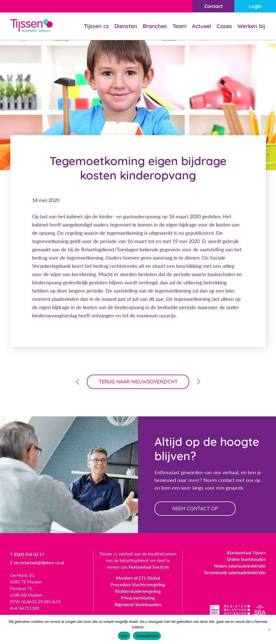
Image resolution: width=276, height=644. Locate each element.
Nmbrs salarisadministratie (240, 566)
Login (255, 6)
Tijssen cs (96, 26)
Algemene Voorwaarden (138, 604)
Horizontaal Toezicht (149, 567)
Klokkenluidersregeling (138, 591)
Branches (155, 26)
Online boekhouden (246, 559)
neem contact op (195, 508)
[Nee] (269, 629)
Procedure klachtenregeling (138, 584)
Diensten (126, 26)
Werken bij (251, 26)
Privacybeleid (147, 636)
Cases (224, 26)
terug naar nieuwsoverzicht (138, 382)
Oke (124, 636)
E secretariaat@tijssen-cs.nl (37, 562)
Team (179, 26)
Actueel (202, 26)
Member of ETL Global (138, 578)
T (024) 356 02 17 (27, 554)
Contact (213, 6)
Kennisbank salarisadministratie (235, 572)
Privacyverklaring (138, 598)
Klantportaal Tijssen (246, 552)
